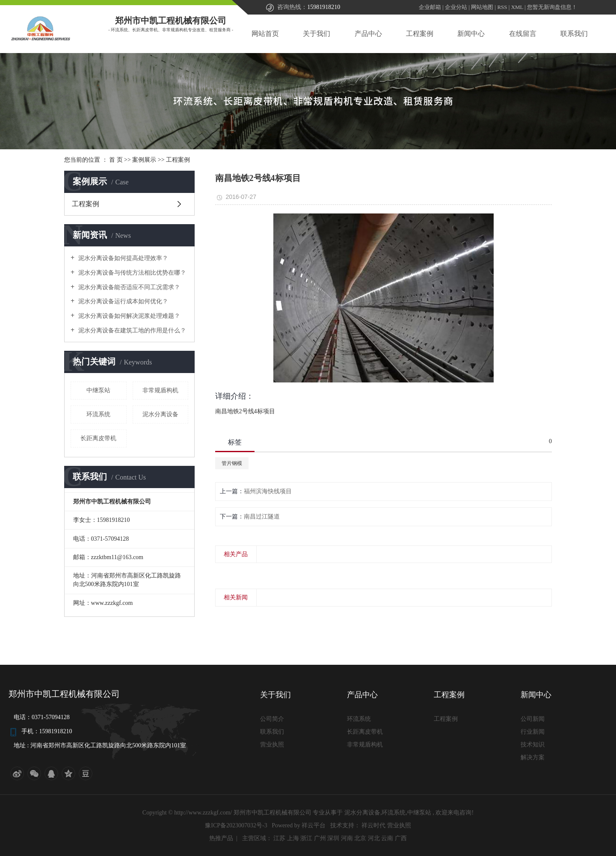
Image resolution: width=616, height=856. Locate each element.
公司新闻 (533, 719)
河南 (347, 838)
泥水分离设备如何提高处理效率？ (122, 258)
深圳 (333, 838)
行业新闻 (533, 732)
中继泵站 (98, 390)
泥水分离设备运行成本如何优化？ (122, 301)
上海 (293, 838)
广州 (320, 838)
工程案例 (420, 34)
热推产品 (221, 838)
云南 (387, 838)
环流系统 (98, 414)
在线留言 (523, 34)
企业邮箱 (430, 7)
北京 (360, 838)
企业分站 (456, 7)
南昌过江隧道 (262, 517)
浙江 (306, 838)
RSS (502, 7)
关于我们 (317, 34)
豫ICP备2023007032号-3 (236, 825)
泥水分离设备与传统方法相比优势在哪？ (131, 273)
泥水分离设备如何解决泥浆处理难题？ (128, 316)
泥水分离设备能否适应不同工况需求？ (128, 287)
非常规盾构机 (160, 390)
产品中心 (368, 34)
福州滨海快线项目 (268, 491)
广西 (401, 838)
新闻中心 (471, 34)
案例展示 (144, 160)
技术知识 (533, 745)
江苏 (279, 838)
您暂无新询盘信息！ (552, 7)
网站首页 (265, 34)
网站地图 (483, 7)
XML (517, 7)
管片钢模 (232, 463)
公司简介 (272, 719)
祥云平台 (314, 825)
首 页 (116, 160)
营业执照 (272, 745)
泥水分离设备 (160, 414)
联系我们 (574, 34)
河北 (374, 838)
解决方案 (533, 757)
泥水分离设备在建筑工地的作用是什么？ (131, 330)
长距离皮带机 (98, 438)
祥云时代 (374, 825)
